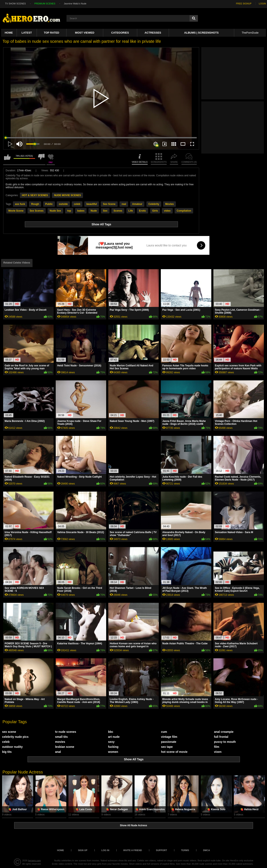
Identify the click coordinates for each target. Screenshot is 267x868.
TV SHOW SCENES (15, 4)
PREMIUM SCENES (45, 4)
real (124, 204)
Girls (155, 211)
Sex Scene (109, 204)
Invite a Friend (133, 850)
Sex (105, 211)
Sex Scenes (37, 211)
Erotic (142, 211)
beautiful (92, 204)
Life (131, 211)
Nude (94, 211)
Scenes (118, 211)
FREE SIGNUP (244, 4)
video (167, 211)
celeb (77, 204)
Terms (185, 850)
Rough (35, 204)
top (69, 211)
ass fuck (20, 204)
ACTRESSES (153, 33)
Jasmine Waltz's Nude (75, 4)
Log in (105, 850)
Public (49, 204)
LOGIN (262, 4)
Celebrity (154, 204)
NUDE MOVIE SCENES (67, 195)
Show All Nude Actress (133, 825)
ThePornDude (250, 33)
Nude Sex (55, 211)
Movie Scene (16, 211)
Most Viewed (85, 33)
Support (162, 850)
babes (81, 211)
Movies (169, 204)
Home (9, 33)
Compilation (184, 211)
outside (63, 204)
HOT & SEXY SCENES (35, 195)
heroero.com (34, 860)
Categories (120, 33)
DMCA (206, 850)
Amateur (137, 204)
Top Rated (52, 33)
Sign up (83, 850)
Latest (27, 33)
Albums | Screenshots (201, 33)
